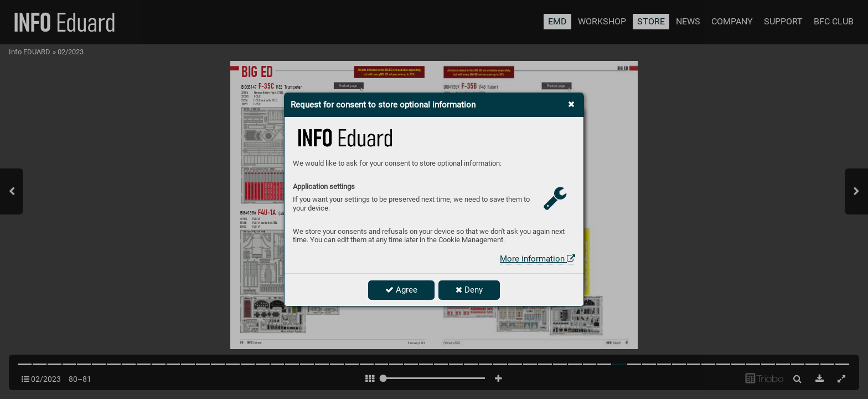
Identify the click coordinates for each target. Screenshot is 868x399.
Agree (401, 290)
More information (538, 259)
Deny (469, 290)
